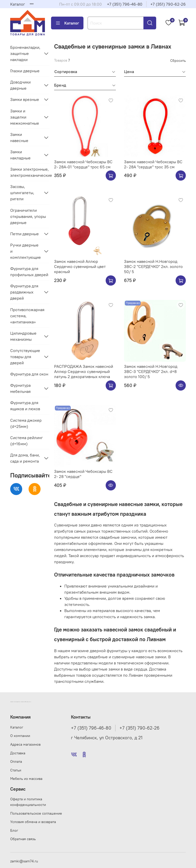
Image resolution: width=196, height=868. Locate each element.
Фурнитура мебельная (20, 388)
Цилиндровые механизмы (23, 336)
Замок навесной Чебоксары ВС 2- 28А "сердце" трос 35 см (153, 164)
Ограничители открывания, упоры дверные (28, 216)
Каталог (18, 4)
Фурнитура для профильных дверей (29, 272)
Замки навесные (19, 137)
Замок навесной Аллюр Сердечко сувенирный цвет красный (80, 266)
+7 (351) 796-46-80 (125, 4)
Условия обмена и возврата (33, 822)
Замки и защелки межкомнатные (25, 117)
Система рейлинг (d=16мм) (27, 441)
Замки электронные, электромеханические (30, 172)
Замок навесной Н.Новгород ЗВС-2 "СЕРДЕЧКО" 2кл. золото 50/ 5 (153, 266)
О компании (20, 736)
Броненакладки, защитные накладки (25, 53)
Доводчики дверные (20, 85)
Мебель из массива (26, 779)
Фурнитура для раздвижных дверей (24, 292)
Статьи (16, 770)
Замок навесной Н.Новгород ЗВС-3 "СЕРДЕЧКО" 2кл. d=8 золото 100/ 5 (151, 371)
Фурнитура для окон (29, 374)
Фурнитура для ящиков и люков (25, 406)
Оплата (16, 761)
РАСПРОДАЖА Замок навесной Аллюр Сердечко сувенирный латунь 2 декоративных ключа (84, 371)
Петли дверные (24, 234)
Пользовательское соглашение (36, 813)
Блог (14, 830)
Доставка (18, 753)
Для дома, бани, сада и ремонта (25, 458)
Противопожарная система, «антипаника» (27, 316)
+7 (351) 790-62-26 (168, 4)
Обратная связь (23, 839)
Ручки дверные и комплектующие (26, 251)
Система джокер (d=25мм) (26, 423)
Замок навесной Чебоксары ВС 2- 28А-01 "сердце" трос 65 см (83, 164)
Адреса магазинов (25, 744)
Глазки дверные (25, 71)
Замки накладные (20, 155)
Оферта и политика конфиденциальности (28, 802)
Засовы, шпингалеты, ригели (22, 193)
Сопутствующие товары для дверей (25, 357)
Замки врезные (25, 99)
